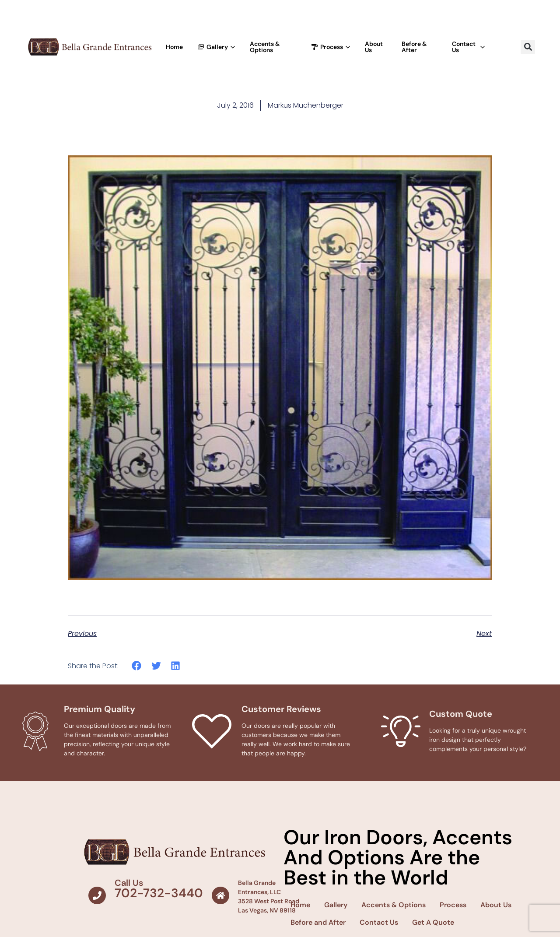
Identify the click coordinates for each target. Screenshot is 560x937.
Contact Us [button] (468, 47)
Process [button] (331, 47)
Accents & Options (265, 47)
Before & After (414, 47)
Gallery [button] (216, 47)
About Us (374, 47)
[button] (528, 47)
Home (174, 47)
